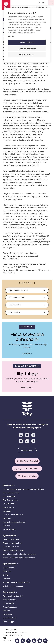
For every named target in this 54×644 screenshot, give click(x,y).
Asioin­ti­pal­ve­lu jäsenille (13, 596)
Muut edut (7, 519)
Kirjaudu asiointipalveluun (29, 469)
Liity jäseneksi (15, 305)
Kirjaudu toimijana (29, 476)
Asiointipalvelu (15, 312)
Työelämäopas (10, 536)
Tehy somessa (27, 451)
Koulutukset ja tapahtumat (14, 522)
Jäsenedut (8, 485)
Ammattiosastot (10, 607)
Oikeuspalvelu (9, 497)
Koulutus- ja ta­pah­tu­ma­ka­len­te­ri (17, 582)
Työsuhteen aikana (11, 547)
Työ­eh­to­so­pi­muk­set (11, 540)
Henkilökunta (9, 603)
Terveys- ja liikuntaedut (13, 515)
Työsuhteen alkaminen (12, 543)
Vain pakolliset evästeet (27, 48)
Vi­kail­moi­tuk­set (9, 618)
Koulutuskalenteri (16, 298)
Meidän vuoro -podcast (13, 586)
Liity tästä (26, 388)
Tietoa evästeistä (10, 630)
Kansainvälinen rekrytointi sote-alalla (19, 558)
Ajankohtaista (27, 8)
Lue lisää (26, 354)
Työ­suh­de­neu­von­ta (11, 493)
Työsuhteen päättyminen (13, 551)
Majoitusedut (8, 508)
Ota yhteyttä (9, 592)
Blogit (5, 575)
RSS (4, 638)
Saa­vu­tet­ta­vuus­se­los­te (12, 635)
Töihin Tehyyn (9, 622)
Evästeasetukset (27, 55)
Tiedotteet (40, 8)
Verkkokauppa (9, 530)
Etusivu (16, 8)
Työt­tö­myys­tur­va (10, 500)
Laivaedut (7, 511)
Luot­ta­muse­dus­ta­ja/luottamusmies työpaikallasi (23, 489)
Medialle (6, 611)
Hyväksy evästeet (27, 42)
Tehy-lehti (7, 526)
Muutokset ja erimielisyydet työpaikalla (19, 554)
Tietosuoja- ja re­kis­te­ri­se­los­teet (15, 633)
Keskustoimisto (9, 600)
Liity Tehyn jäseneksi (29, 461)
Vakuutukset (8, 504)
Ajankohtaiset (9, 568)
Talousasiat (8, 614)
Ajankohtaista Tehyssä (18, 290)
